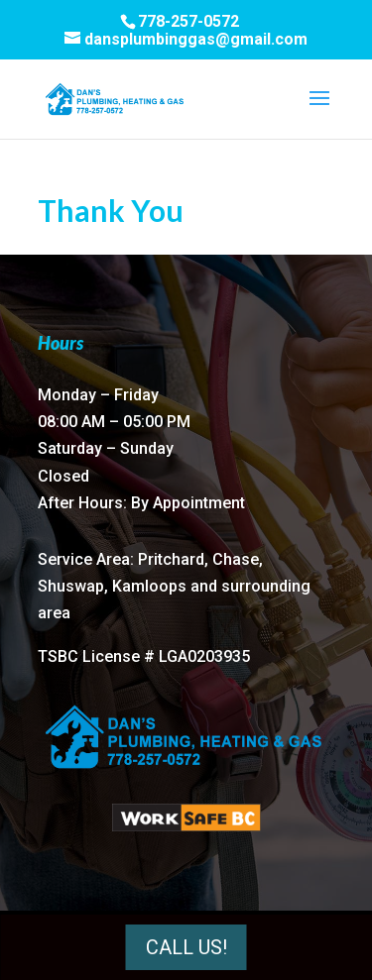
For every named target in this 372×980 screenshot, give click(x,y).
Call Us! (186, 947)
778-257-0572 (188, 21)
